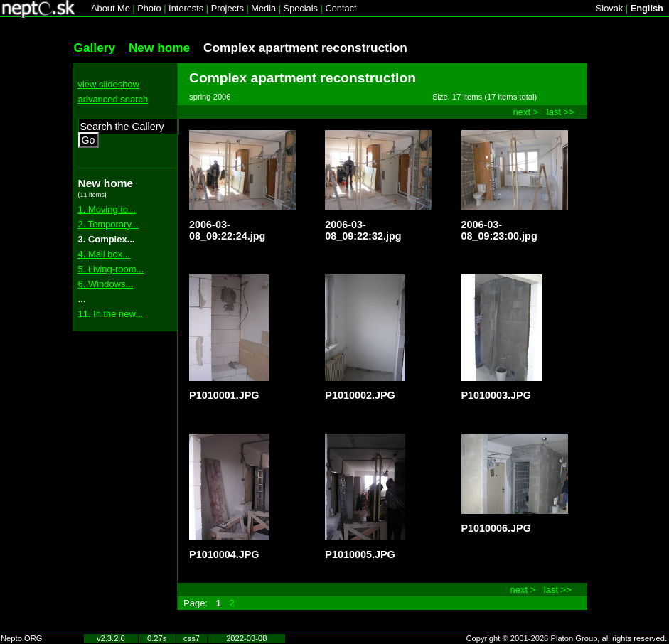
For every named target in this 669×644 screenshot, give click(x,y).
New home (159, 48)
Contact (341, 8)
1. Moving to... (107, 209)
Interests (186, 8)
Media (263, 8)
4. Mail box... (104, 254)
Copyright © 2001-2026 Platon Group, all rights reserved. (567, 638)
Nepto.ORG (21, 638)
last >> (561, 112)
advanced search (113, 99)
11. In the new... (111, 314)
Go (89, 140)
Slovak (609, 8)
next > (526, 112)
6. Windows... (106, 284)
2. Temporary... (108, 224)
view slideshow (109, 84)
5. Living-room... (111, 269)
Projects (228, 8)
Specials (301, 8)
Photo (149, 8)
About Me (111, 8)
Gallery (95, 48)
